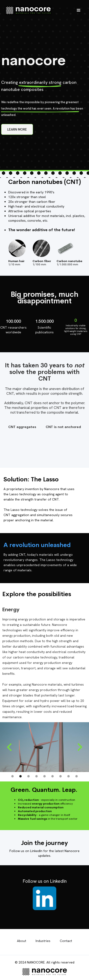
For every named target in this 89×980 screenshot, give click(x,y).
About (22, 941)
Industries (43, 941)
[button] (79, 10)
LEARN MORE (17, 129)
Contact (66, 941)
